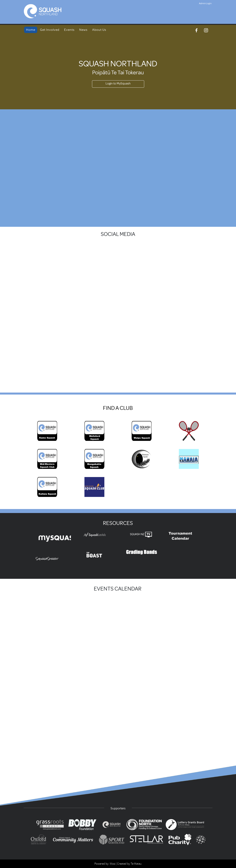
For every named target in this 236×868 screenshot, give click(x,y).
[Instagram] (206, 30)
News (83, 30)
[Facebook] (196, 30)
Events (69, 30)
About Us (99, 30)
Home (31, 30)
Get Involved (50, 30)
